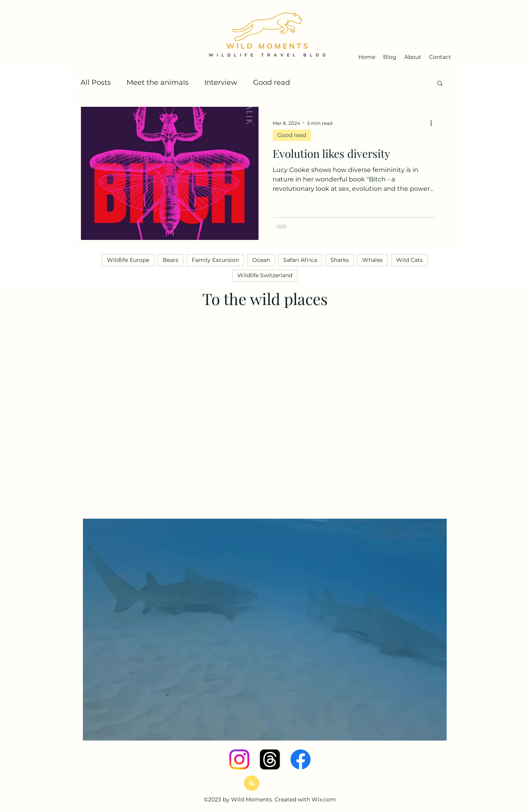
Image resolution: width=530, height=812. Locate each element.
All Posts (96, 82)
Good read (271, 82)
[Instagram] (239, 759)
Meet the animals (158, 82)
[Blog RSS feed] (252, 784)
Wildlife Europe (128, 260)
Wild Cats (409, 260)
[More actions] (434, 123)
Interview (221, 82)
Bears (171, 260)
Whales (372, 260)
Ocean (261, 260)
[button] (440, 84)
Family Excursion (215, 260)
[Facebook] (301, 759)
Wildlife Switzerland (265, 275)
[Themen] (270, 759)
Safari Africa (300, 260)
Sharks (340, 260)
